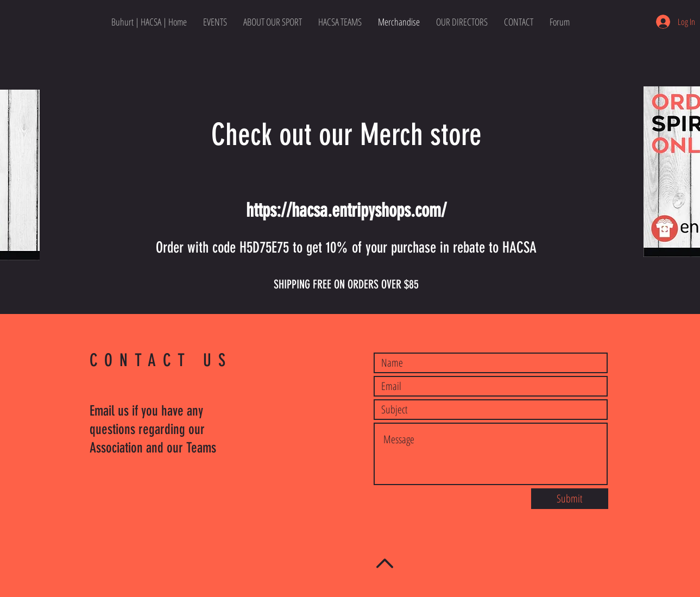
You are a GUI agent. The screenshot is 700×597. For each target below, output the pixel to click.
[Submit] (570, 499)
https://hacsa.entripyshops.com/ (346, 210)
